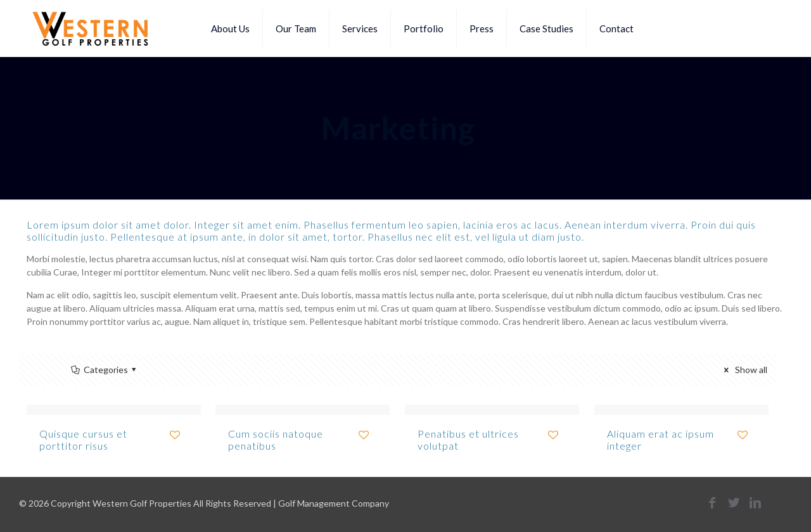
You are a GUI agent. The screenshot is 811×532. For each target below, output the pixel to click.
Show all (744, 370)
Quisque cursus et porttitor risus (83, 440)
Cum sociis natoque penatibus (276, 440)
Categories (105, 370)
